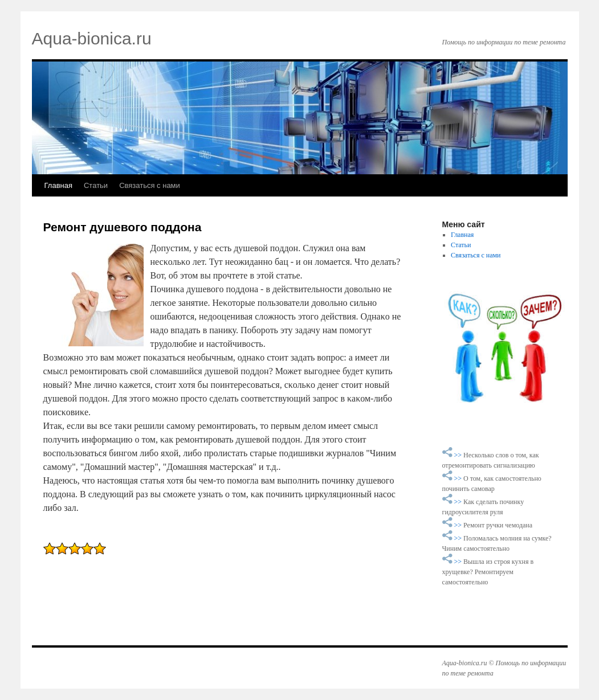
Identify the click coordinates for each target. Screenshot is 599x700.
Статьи (96, 185)
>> (459, 455)
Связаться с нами (150, 185)
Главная (58, 185)
